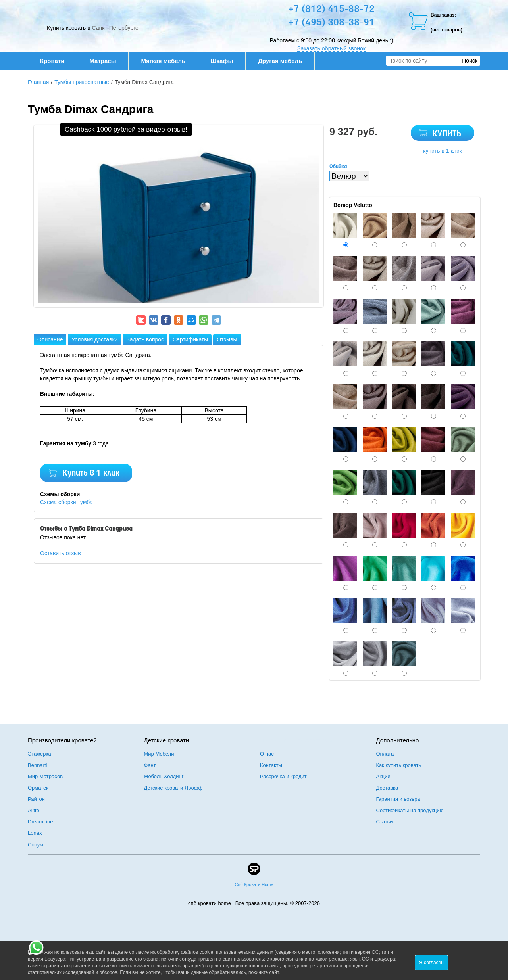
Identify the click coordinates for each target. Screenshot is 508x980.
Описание (50, 339)
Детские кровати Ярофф (173, 788)
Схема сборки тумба (66, 502)
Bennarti (37, 765)
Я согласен (431, 963)
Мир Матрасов (45, 776)
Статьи (385, 822)
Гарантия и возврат (399, 799)
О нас (267, 754)
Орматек (38, 788)
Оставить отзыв (61, 553)
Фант (150, 765)
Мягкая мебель (167, 61)
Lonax (35, 833)
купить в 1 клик (443, 151)
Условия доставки (94, 339)
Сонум (36, 845)
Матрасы (103, 61)
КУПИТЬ (447, 134)
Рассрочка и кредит (283, 776)
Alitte (34, 810)
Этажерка (39, 754)
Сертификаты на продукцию (410, 810)
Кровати (56, 61)
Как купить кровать (399, 765)
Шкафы (222, 61)
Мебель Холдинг (164, 776)
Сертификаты (190, 339)
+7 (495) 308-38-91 (331, 23)
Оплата (385, 754)
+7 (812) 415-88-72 (331, 10)
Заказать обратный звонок (331, 48)
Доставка (387, 788)
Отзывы (227, 339)
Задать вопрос (145, 339)
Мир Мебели (159, 754)
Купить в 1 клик (91, 473)
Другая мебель (284, 61)
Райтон (36, 799)
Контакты (271, 765)
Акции (383, 776)
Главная (38, 82)
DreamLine (40, 822)
